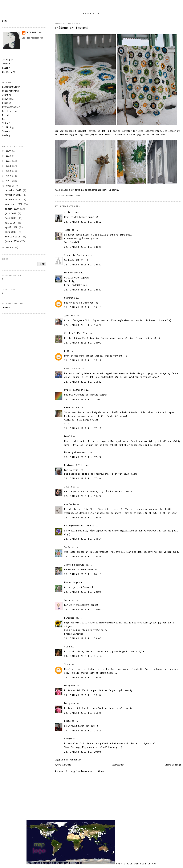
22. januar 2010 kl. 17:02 (83, 400)
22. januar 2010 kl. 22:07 (83, 610)
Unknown (69, 298)
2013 (9, 171)
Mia (66, 647)
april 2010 (12, 228)
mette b (69, 212)
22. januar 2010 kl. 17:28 (83, 457)
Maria (67, 547)
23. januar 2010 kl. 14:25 (83, 678)
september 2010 (14, 204)
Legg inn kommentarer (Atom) (87, 771)
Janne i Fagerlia (74, 565)
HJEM (5, 22)
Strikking (8, 128)
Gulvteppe (8, 99)
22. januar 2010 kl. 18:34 (83, 518)
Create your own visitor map (137, 864)
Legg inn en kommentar (68, 760)
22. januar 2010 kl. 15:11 (83, 308)
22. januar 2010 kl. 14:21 (83, 247)
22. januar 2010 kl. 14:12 (83, 222)
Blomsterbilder (11, 87)
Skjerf (6, 123)
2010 (9, 186)
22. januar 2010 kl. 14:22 (83, 265)
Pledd (77, 195)
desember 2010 (14, 191)
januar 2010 (12, 242)
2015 (9, 161)
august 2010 (12, 209)
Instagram (8, 60)
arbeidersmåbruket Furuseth (101, 190)
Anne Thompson (72, 369)
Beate (67, 721)
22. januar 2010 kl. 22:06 (83, 592)
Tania (67, 230)
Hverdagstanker (11, 107)
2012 (9, 176)
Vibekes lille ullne (76, 333)
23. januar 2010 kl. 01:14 (83, 656)
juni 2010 (11, 218)
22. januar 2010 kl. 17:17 (83, 429)
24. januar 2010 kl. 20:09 (83, 752)
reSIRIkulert (72, 408)
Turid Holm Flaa (34, 32)
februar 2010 (13, 237)
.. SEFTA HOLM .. (91, 14)
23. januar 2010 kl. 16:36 (83, 696)
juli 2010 (11, 214)
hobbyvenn (70, 686)
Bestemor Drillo (74, 465)
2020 (9, 151)
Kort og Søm (71, 273)
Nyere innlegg (63, 765)
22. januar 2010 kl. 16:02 (83, 343)
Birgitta (69, 618)
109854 (6, 308)
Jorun (67, 600)
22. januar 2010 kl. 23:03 (83, 639)
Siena (67, 665)
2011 (9, 181)
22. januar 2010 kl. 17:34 (83, 479)
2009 (9, 248)
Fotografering (10, 91)
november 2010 (14, 195)
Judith (68, 487)
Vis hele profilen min (33, 38)
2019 (9, 156)
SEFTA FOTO (8, 72)
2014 (9, 166)
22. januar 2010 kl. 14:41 (83, 290)
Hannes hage (71, 583)
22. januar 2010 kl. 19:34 (83, 557)
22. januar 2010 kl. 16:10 (83, 361)
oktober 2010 (13, 200)
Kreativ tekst (10, 111)
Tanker (6, 132)
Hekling (69, 195)
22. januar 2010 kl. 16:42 (83, 382)
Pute (5, 119)
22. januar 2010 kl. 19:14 (83, 539)
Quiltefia (70, 316)
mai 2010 (11, 223)
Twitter (7, 64)
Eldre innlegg (173, 765)
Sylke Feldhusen (74, 390)
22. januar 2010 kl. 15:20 (83, 325)
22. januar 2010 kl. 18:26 (83, 496)
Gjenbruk (7, 95)
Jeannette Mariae (74, 255)
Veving (6, 136)
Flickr (6, 68)
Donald (68, 437)
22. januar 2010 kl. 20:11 (83, 574)
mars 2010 (11, 232)
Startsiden (118, 765)
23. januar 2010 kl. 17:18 (83, 731)
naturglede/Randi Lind (77, 526)
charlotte (70, 505)
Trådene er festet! (72, 28)
